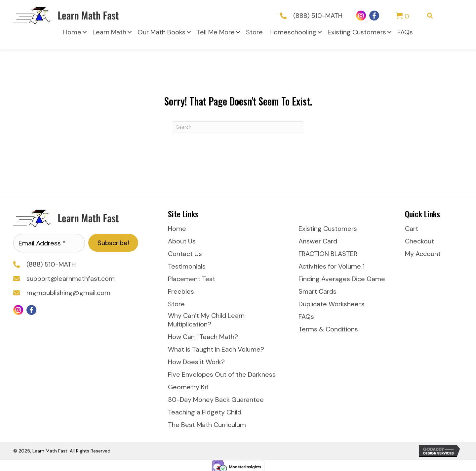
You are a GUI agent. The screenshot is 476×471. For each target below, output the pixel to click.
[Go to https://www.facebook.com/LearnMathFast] (374, 16)
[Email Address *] (49, 243)
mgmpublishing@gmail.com (68, 293)
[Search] (238, 127)
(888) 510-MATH (318, 16)
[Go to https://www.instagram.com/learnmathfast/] (361, 16)
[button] (85, 32)
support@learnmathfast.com (71, 278)
